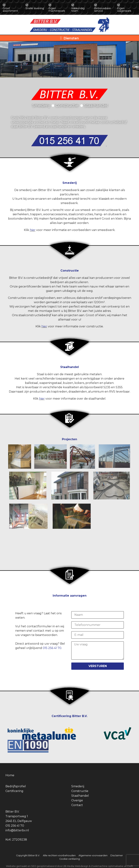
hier (33, 230)
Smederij (78, 786)
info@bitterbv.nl (17, 830)
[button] (69, 38)
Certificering (14, 791)
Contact (77, 805)
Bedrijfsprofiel (16, 786)
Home (10, 775)
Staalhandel (80, 796)
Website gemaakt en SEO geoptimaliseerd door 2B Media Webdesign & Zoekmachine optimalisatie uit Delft (69, 866)
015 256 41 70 (52, 648)
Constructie (80, 791)
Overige (77, 800)
